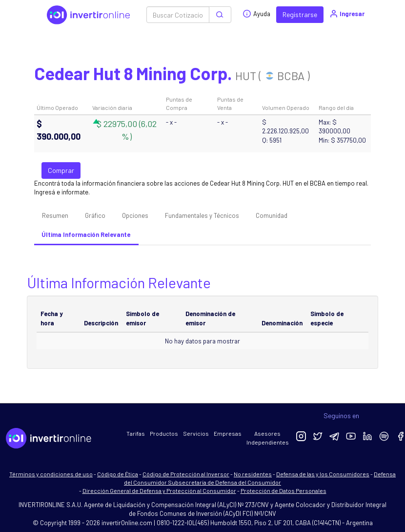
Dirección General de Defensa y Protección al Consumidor (159, 490)
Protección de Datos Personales (283, 490)
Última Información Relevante (86, 234)
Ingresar (347, 14)
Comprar (61, 170)
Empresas (228, 433)
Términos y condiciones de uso (51, 474)
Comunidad (272, 215)
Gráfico (95, 215)
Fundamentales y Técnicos (202, 215)
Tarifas (136, 433)
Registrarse (300, 14)
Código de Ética (118, 474)
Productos (164, 433)
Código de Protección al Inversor (186, 474)
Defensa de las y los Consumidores (323, 474)
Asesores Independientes (268, 437)
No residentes (253, 474)
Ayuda (256, 14)
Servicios (196, 433)
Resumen (55, 215)
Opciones (135, 215)
